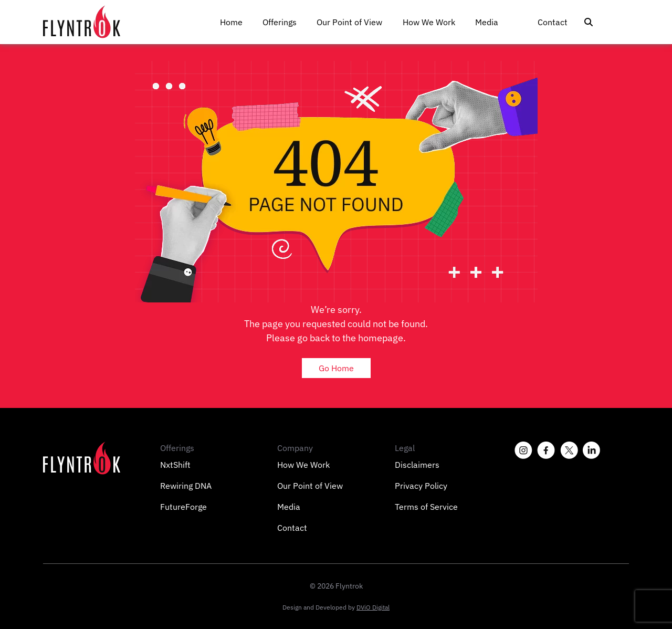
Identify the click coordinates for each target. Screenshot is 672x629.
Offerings (280, 22)
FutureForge (183, 507)
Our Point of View (349, 22)
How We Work (429, 22)
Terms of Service (426, 507)
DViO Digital (373, 607)
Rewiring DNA (186, 486)
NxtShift (175, 465)
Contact (553, 22)
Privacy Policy (421, 486)
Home (231, 22)
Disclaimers (417, 465)
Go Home (336, 368)
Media (487, 22)
